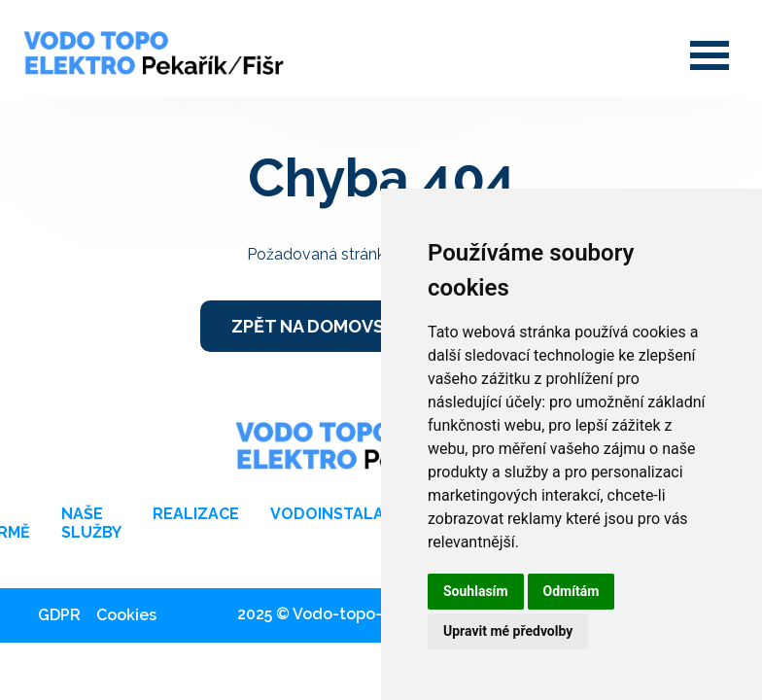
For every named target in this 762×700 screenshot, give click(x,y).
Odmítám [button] (571, 591)
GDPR (59, 615)
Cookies (126, 615)
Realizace (196, 514)
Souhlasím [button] (476, 591)
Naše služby (91, 523)
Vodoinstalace (337, 514)
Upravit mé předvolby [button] (508, 631)
